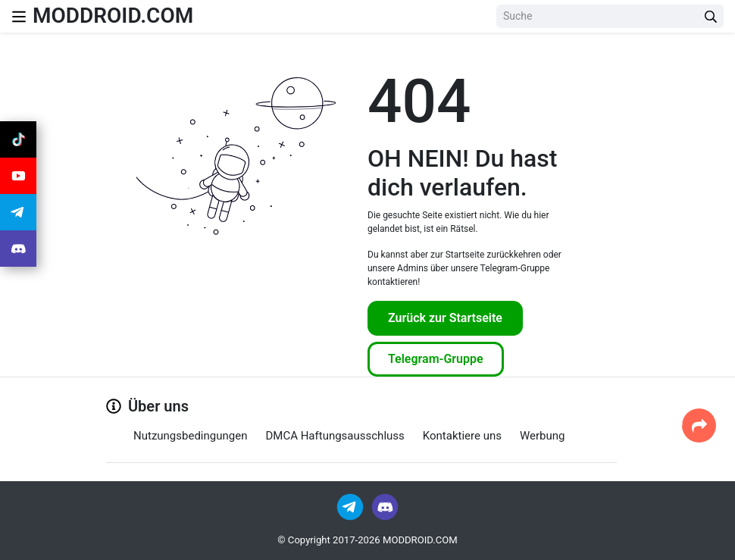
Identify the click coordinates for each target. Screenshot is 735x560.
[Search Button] (711, 16)
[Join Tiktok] (18, 139)
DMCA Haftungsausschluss (335, 436)
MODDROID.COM (113, 16)
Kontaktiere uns (462, 436)
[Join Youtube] (18, 176)
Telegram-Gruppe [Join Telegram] (436, 359)
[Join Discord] (385, 506)
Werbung (543, 436)
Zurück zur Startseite (445, 318)
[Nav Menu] (19, 16)
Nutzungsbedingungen (190, 436)
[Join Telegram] (351, 506)
